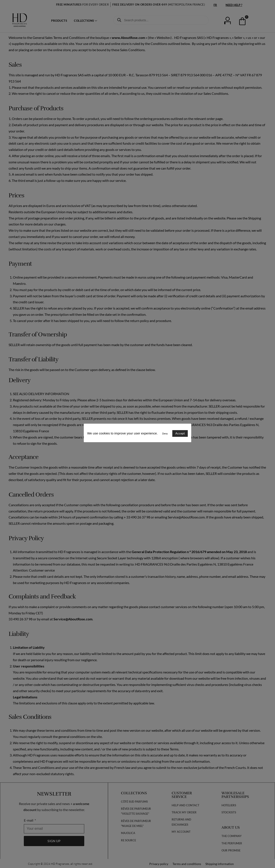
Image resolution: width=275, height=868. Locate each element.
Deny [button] (165, 433)
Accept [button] (180, 433)
